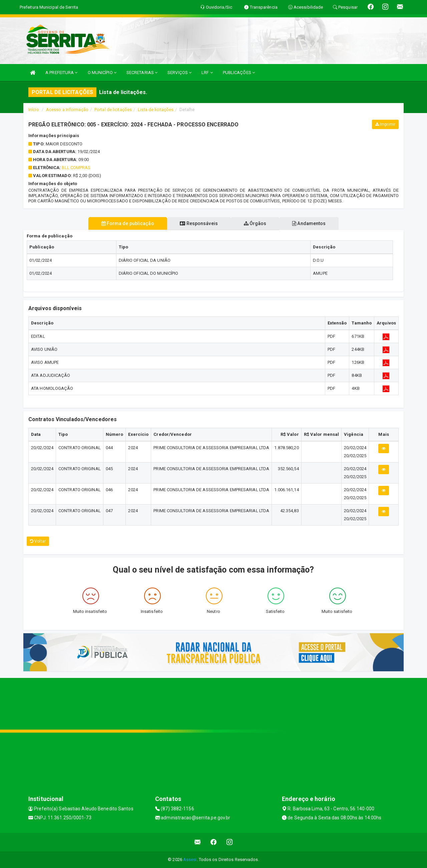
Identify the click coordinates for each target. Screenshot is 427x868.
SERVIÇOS (179, 73)
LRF (207, 73)
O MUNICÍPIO (102, 73)
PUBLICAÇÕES (239, 73)
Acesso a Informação (67, 110)
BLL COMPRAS (76, 168)
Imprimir (385, 124)
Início (34, 110)
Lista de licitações (156, 110)
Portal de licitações (113, 110)
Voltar (38, 541)
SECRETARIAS (142, 73)
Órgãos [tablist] (256, 223)
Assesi (190, 859)
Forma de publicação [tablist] (124, 223)
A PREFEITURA (61, 73)
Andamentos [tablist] (312, 223)
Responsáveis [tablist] (198, 223)
